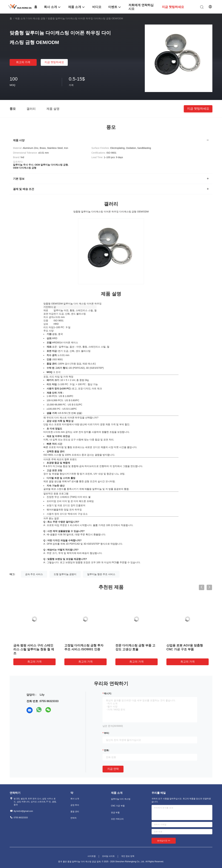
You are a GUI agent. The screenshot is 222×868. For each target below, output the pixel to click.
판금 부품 (115, 813)
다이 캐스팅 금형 (36, 18)
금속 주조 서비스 (34, 574)
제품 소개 (20, 18)
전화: (107, 750)
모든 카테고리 (117, 819)
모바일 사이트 (108, 856)
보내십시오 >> (164, 841)
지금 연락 (113, 769)
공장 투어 (75, 805)
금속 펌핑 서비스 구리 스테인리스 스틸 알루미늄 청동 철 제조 (34, 649)
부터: (107, 733)
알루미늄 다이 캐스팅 (121, 799)
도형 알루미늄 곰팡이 (65, 574)
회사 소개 (75, 799)
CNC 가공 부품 (118, 806)
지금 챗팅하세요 (54, 62)
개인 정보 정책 (128, 856)
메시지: (108, 693)
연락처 (73, 818)
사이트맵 (92, 856)
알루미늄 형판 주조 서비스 (101, 574)
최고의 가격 (23, 62)
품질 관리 (75, 812)
